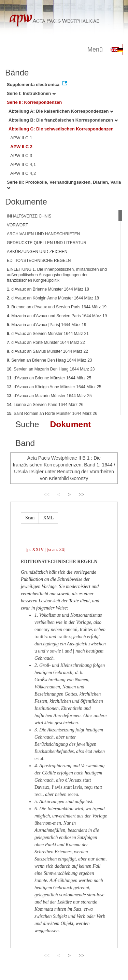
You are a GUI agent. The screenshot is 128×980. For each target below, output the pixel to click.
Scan (30, 518)
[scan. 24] (56, 550)
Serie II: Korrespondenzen (34, 102)
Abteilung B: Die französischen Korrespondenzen (63, 120)
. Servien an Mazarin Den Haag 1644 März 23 (51, 369)
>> (81, 494)
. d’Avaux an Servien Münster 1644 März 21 (48, 334)
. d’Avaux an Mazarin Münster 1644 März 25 (49, 396)
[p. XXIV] (35, 550)
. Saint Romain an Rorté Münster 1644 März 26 (52, 414)
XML (48, 518)
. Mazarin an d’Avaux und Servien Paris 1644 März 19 (57, 316)
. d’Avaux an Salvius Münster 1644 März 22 (47, 351)
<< (46, 494)
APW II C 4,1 (23, 164)
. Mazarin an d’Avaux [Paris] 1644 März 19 (47, 325)
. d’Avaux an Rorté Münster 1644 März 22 (46, 342)
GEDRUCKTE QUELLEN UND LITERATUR (47, 243)
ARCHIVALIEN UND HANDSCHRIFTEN (43, 234)
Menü (95, 50)
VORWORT (17, 225)
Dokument (70, 424)
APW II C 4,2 (23, 173)
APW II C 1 (21, 138)
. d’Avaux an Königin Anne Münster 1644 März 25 (54, 387)
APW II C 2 (21, 147)
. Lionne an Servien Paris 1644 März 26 (45, 405)
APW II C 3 (21, 156)
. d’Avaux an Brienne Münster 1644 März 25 (49, 378)
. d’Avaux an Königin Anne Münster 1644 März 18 (53, 298)
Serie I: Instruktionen (31, 93)
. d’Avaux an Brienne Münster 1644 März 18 (48, 289)
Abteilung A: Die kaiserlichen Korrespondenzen (61, 111)
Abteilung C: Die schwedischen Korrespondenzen (61, 129)
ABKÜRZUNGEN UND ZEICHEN (37, 252)
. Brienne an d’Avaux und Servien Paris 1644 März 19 (57, 307)
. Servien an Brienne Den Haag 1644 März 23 (49, 360)
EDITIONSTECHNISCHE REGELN (39, 261)
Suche (27, 424)
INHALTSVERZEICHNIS (29, 216)
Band (25, 443)
